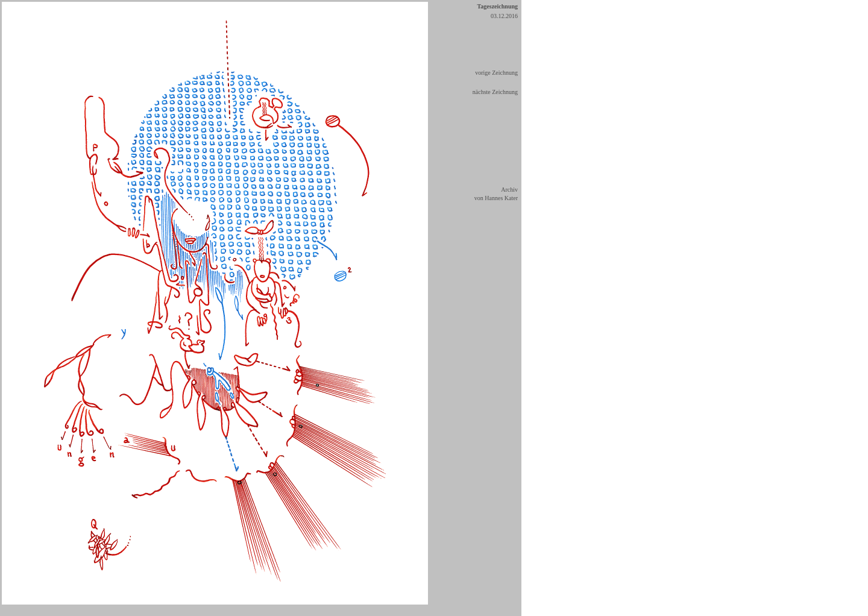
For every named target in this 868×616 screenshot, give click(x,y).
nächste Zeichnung (495, 92)
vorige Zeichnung (496, 73)
